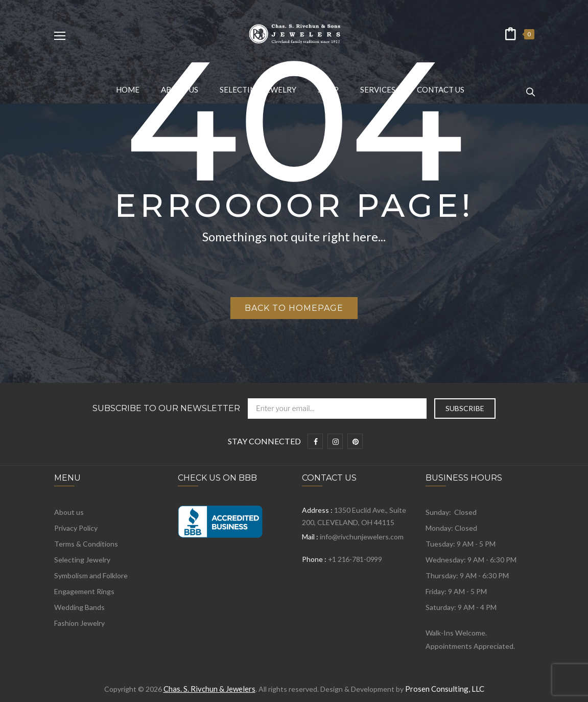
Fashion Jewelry (79, 623)
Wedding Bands (79, 607)
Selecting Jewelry (82, 560)
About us (69, 512)
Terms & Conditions (86, 544)
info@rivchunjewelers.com (362, 537)
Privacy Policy (76, 528)
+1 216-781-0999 (355, 559)
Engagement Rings (84, 591)
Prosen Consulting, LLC (445, 689)
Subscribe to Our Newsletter (166, 409)
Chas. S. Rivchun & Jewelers (209, 689)
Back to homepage (294, 308)
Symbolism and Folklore (91, 575)
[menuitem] (128, 89)
